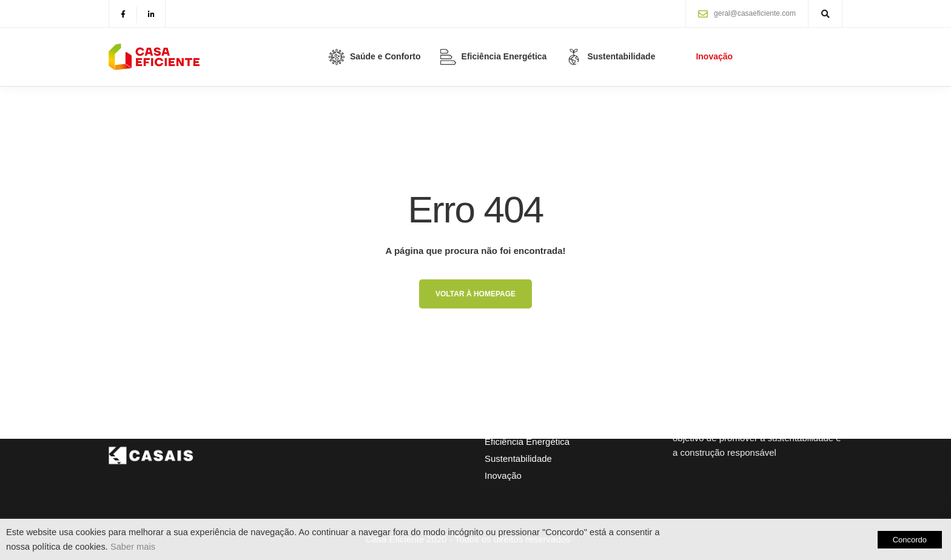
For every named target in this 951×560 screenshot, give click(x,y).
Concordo (910, 540)
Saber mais (133, 547)
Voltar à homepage (475, 294)
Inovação (503, 475)
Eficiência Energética (527, 442)
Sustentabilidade (518, 458)
